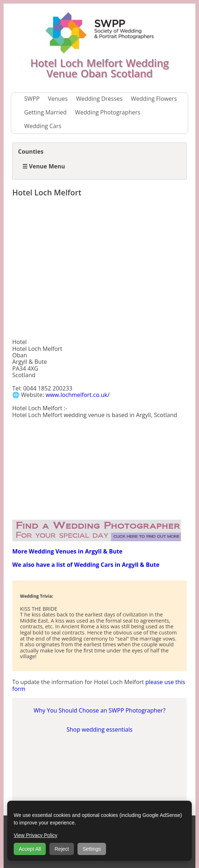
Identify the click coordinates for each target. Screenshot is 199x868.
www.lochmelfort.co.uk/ (77, 395)
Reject (62, 849)
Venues (58, 99)
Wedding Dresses (99, 99)
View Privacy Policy (36, 835)
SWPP (32, 99)
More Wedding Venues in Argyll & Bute (67, 551)
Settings (92, 849)
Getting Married (45, 112)
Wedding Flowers (154, 99)
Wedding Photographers (108, 112)
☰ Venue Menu (44, 166)
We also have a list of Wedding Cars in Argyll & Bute (86, 565)
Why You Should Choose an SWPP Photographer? (99, 710)
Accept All (30, 849)
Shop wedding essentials (99, 729)
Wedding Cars (43, 126)
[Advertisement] (99, 269)
